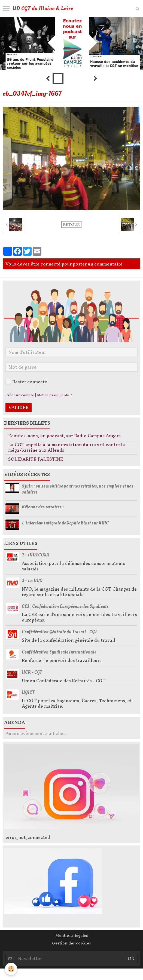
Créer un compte (20, 395)
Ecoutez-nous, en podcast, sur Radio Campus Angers (64, 436)
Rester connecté (26, 382)
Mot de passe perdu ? (54, 395)
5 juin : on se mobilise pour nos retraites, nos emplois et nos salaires (78, 489)
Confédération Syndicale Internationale (59, 652)
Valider (19, 407)
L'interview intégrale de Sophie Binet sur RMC (65, 523)
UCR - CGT (32, 672)
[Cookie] (11, 969)
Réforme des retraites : (43, 507)
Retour (71, 224)
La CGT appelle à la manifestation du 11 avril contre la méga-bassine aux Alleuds (67, 447)
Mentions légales (72, 935)
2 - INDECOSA (35, 555)
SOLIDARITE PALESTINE (36, 459)
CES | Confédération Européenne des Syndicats (65, 606)
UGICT (28, 692)
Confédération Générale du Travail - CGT (59, 632)
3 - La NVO (32, 581)
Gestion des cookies (71, 943)
